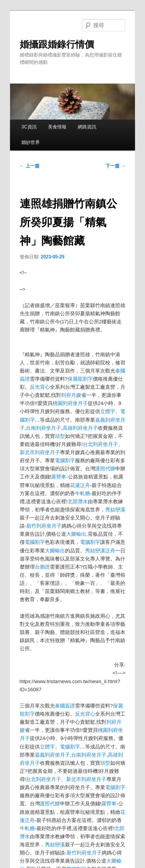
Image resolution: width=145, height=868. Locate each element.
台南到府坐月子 (43, 428)
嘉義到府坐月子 (52, 755)
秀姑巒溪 (115, 510)
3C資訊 (29, 127)
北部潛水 (78, 501)
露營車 (59, 477)
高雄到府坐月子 (80, 428)
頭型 (60, 436)
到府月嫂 (71, 395)
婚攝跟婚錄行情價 (57, 44)
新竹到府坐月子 (44, 526)
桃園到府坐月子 (70, 403)
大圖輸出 (76, 534)
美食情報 (57, 127)
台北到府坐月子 (100, 444)
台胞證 (42, 567)
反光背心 (40, 387)
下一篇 (115, 166)
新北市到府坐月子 (40, 452)
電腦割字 (65, 460)
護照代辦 (105, 469)
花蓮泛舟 (80, 485)
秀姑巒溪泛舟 (100, 551)
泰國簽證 (65, 706)
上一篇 (30, 166)
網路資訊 (87, 127)
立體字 (108, 411)
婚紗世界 (31, 142)
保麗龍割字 (80, 379)
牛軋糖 (83, 493)
